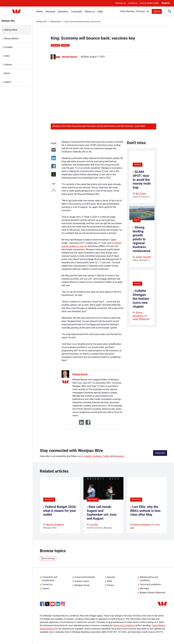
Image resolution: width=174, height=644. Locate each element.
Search (8, 82)
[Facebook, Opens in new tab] (42, 604)
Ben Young (141, 193)
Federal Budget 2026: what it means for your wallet (60, 511)
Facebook (97, 456)
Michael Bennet (70, 57)
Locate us (133, 3)
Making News (11, 30)
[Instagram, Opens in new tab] (63, 605)
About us (90, 11)
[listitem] (60, 505)
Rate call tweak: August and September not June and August (102, 513)
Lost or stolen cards (149, 3)
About (7, 73)
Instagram (119, 456)
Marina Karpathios (55, 525)
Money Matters (12, 39)
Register (166, 3)
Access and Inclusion (85, 577)
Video (7, 56)
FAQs (110, 581)
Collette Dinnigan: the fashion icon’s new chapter (141, 299)
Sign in (157, 11)
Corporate (76, 11)
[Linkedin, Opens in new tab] (58, 604)
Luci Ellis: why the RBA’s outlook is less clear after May (145, 511)
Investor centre (82, 581)
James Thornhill (143, 257)
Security (111, 577)
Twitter (106, 456)
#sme (137, 220)
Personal (50, 11)
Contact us (121, 3)
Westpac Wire (8, 21)
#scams (138, 164)
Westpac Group (82, 585)
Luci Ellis (94, 525)
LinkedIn (87, 456)
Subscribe (160, 453)
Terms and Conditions (124, 625)
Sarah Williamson (141, 319)
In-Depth (8, 47)
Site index (144, 589)
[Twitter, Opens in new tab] (47, 604)
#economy (49, 499)
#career (137, 283)
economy (55, 45)
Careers (46, 589)
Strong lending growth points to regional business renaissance (142, 239)
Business (63, 11)
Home (39, 11)
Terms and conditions (150, 584)
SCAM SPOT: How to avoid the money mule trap (142, 180)
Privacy (111, 585)
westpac (65, 45)
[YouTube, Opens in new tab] (52, 604)
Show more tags (48, 558)
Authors (8, 65)
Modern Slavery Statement (153, 593)
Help (100, 11)
